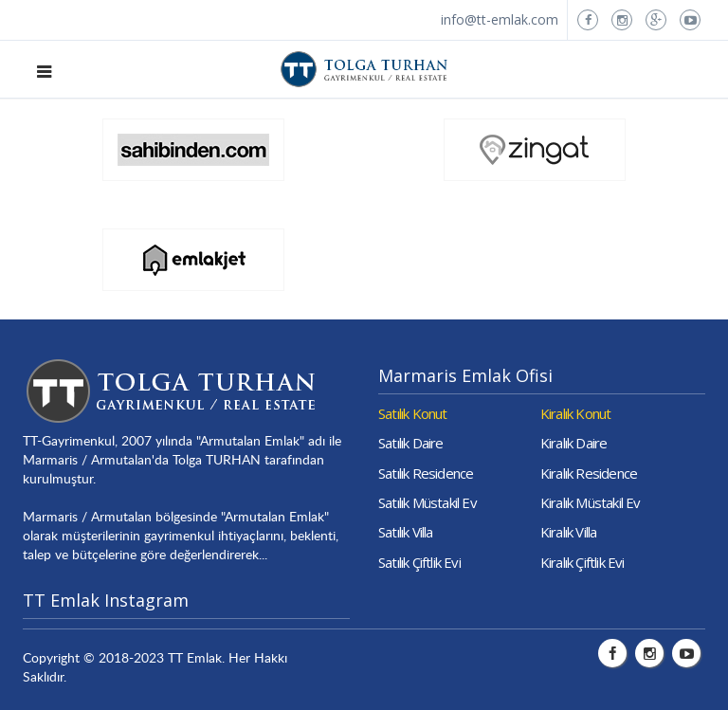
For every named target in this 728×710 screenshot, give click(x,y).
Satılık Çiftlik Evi (419, 562)
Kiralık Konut (576, 413)
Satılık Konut (413, 413)
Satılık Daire (411, 443)
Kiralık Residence (589, 473)
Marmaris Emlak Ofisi (465, 375)
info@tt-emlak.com (500, 19)
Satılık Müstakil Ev (428, 502)
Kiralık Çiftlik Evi (582, 562)
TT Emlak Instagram (106, 600)
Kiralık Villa (569, 532)
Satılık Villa (406, 532)
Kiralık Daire (574, 443)
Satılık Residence (426, 473)
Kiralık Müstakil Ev (591, 502)
